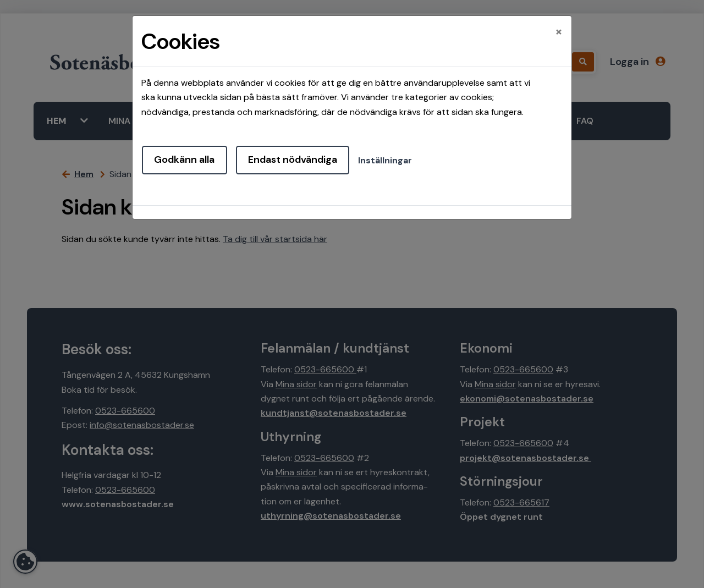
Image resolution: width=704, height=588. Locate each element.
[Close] (559, 31)
